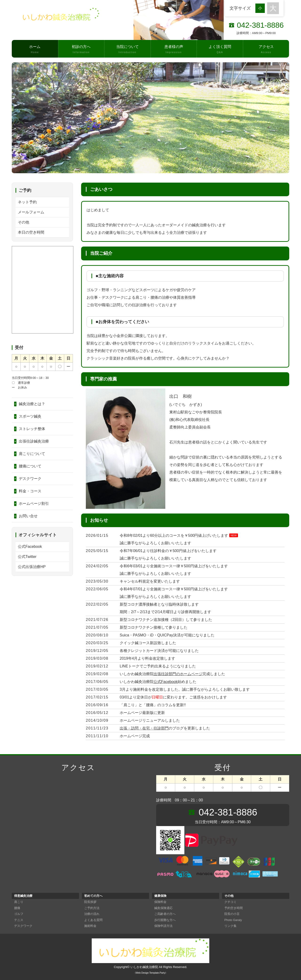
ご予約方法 (92, 908)
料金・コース (30, 491)
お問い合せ (28, 516)
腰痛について (30, 466)
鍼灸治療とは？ (32, 404)
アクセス (266, 50)
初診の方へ (81, 50)
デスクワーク (30, 479)
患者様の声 (174, 50)
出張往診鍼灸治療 (34, 441)
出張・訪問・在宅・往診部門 (144, 728)
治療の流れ (92, 914)
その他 (24, 222)
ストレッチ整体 (32, 429)
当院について (127, 50)
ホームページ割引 (34, 504)
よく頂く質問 (220, 50)
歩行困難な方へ (165, 920)
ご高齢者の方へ (165, 914)
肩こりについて (32, 454)
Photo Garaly (233, 920)
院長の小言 (232, 914)
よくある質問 (93, 920)
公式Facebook (166, 682)
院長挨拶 (90, 902)
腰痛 (17, 908)
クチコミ (230, 902)
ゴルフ (19, 914)
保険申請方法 (163, 926)
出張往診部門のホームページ (178, 674)
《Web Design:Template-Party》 (150, 973)
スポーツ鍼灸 (30, 416)
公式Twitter (27, 557)
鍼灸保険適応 (163, 908)
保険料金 (160, 902)
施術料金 (90, 926)
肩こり (19, 902)
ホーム (35, 50)
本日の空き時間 (31, 232)
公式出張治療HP (32, 567)
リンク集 (230, 926)
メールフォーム (31, 212)
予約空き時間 (234, 908)
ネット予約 (27, 202)
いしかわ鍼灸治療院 (144, 967)
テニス (19, 920)
